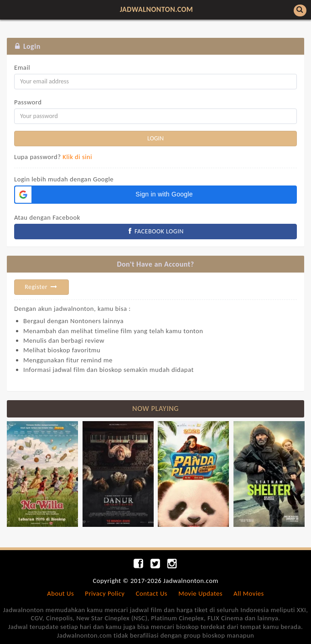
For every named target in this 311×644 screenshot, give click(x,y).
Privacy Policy (105, 593)
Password (28, 102)
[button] (155, 195)
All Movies (249, 593)
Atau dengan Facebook (47, 217)
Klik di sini (77, 157)
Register (41, 287)
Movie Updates (200, 593)
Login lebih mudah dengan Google (64, 179)
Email (22, 67)
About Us (60, 593)
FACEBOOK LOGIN (155, 231)
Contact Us (152, 593)
